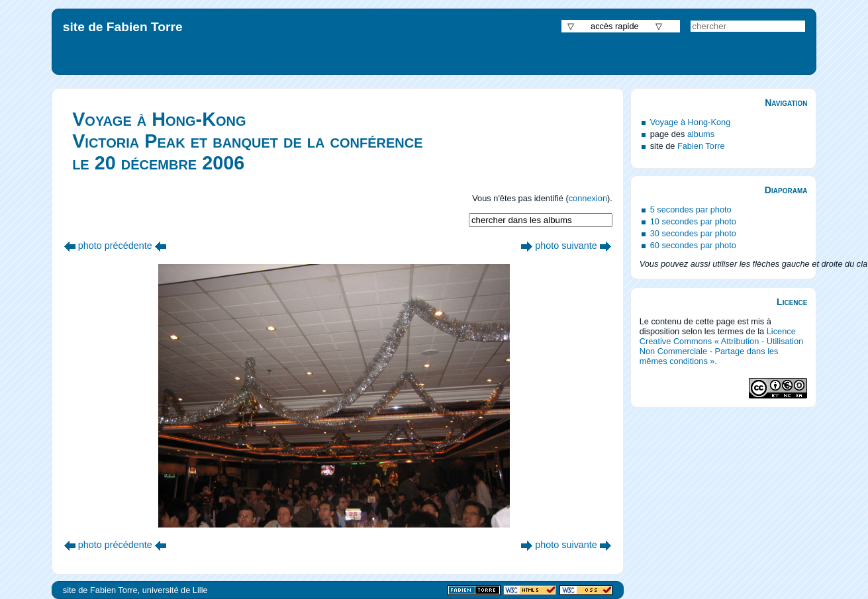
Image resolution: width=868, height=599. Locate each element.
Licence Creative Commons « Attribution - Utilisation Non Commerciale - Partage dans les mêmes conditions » (722, 346)
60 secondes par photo (693, 245)
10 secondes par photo (693, 221)
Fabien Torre (701, 146)
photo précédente (115, 246)
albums (701, 134)
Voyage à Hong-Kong (691, 122)
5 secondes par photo (691, 209)
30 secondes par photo (693, 233)
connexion (588, 198)
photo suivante (566, 246)
